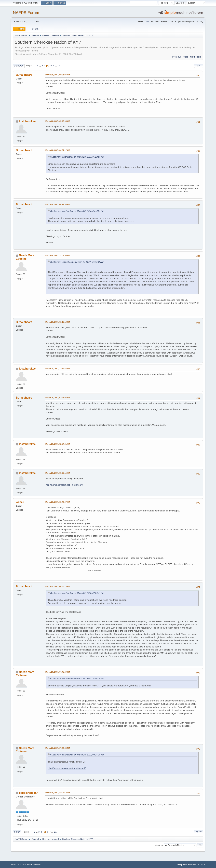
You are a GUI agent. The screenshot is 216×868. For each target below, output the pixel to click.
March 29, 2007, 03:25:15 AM (58, 473)
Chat (147, 21)
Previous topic (180, 57)
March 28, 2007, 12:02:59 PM (58, 255)
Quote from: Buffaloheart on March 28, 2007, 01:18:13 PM (77, 679)
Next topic (196, 57)
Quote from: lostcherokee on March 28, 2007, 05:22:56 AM (77, 157)
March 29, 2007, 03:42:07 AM (58, 502)
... (40, 66)
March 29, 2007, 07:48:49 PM (58, 672)
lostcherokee (27, 121)
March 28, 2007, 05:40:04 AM (58, 121)
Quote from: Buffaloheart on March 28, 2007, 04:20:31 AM (77, 262)
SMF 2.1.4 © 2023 (18, 864)
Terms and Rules (189, 864)
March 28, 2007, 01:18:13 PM (58, 322)
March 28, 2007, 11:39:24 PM (58, 369)
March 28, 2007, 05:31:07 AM (58, 75)
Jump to (159, 845)
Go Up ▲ (201, 864)
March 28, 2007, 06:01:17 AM (58, 150)
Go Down (19, 66)
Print (199, 66)
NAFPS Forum (26, 13)
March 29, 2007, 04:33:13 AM (58, 586)
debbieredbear (28, 793)
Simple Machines (34, 864)
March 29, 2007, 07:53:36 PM (58, 748)
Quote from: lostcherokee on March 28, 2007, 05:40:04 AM (77, 211)
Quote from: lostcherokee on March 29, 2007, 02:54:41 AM (77, 593)
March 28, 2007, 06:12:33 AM (58, 204)
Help (179, 864)
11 (59, 66)
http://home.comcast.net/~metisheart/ (64, 485)
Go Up (17, 832)
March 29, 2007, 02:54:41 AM (58, 444)
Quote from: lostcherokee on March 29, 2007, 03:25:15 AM (77, 755)
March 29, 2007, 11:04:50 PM (58, 793)
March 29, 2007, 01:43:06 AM (58, 398)
